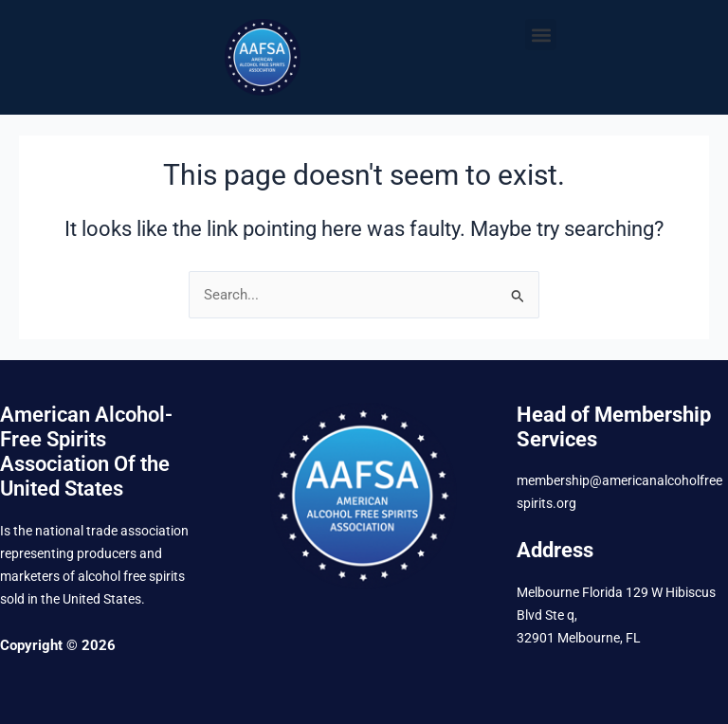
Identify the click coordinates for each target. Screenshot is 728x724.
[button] (541, 35)
